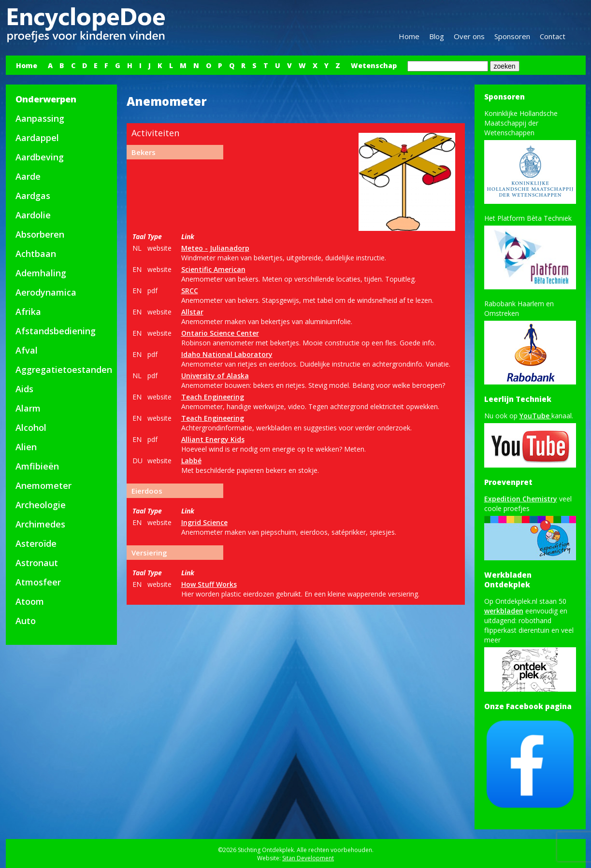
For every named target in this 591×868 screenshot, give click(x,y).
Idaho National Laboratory (227, 354)
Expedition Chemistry (521, 499)
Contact (553, 36)
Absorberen (40, 234)
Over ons (469, 36)
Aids (24, 389)
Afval (27, 350)
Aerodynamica (46, 292)
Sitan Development (308, 858)
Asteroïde (36, 543)
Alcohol (31, 427)
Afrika (28, 312)
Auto (26, 621)
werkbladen (504, 611)
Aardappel (37, 138)
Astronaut (37, 563)
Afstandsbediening (56, 331)
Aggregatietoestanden (64, 370)
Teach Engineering (213, 397)
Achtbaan (36, 254)
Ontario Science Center (220, 333)
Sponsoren (512, 36)
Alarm (28, 408)
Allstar (192, 312)
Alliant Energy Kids (213, 439)
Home (409, 36)
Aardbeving (40, 157)
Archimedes (40, 524)
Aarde (28, 176)
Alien (26, 447)
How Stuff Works (209, 584)
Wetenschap (374, 65)
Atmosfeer (38, 582)
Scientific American (213, 269)
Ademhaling (41, 273)
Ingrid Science (204, 522)
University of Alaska (215, 376)
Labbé (191, 461)
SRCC (190, 291)
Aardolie (33, 215)
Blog (437, 36)
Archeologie (41, 505)
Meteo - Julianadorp (215, 248)
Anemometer (43, 485)
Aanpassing (40, 118)
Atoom (30, 601)
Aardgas (33, 196)
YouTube (535, 416)
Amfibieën (37, 466)
